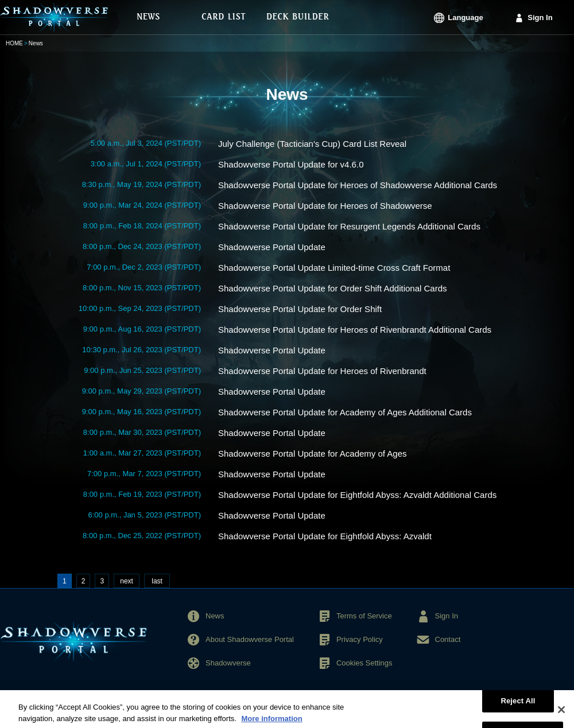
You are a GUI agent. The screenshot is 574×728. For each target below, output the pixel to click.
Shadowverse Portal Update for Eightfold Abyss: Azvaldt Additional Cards (357, 495)
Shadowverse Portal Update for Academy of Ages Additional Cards (345, 412)
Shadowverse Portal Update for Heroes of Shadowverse (325, 206)
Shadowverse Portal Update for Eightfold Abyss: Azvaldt (325, 536)
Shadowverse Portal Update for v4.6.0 (291, 164)
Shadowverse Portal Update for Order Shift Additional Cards (333, 288)
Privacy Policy (360, 639)
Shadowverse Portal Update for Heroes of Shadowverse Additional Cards (358, 185)
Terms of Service (364, 616)
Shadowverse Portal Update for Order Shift (300, 309)
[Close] (561, 714)
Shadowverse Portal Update (272, 247)
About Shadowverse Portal (250, 639)
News (215, 616)
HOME (14, 43)
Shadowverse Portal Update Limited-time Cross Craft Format (334, 268)
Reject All (518, 705)
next (127, 581)
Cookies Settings (364, 663)
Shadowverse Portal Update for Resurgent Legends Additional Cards (349, 226)
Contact (448, 639)
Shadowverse (228, 663)
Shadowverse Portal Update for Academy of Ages (313, 453)
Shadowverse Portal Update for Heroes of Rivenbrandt (322, 371)
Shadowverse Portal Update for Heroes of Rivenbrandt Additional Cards (355, 330)
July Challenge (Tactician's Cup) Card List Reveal (312, 144)
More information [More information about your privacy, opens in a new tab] (272, 723)
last (157, 581)
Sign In (540, 17)
